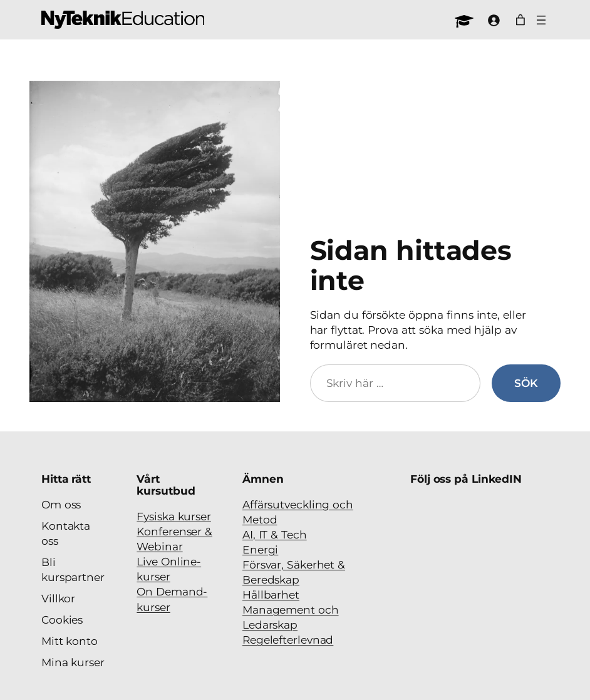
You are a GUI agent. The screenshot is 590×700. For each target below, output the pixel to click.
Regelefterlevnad (288, 640)
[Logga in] (493, 20)
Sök (526, 383)
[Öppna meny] (541, 20)
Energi (260, 549)
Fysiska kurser (174, 516)
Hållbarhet (271, 594)
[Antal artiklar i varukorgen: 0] (520, 20)
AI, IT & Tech (275, 534)
